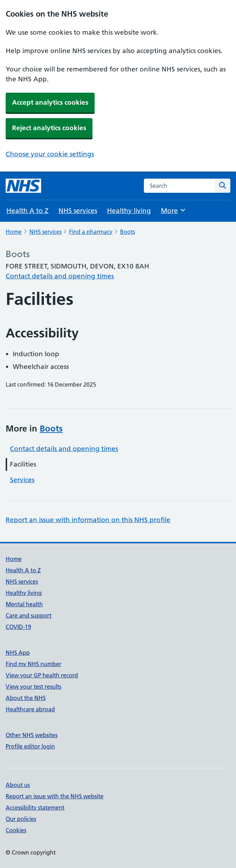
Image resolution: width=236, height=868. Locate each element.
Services (22, 480)
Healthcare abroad (30, 709)
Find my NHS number (33, 664)
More (173, 210)
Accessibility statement (35, 808)
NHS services (78, 211)
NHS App (18, 653)
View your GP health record (42, 675)
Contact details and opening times (60, 276)
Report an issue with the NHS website (55, 796)
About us (18, 785)
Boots (128, 232)
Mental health (24, 604)
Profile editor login (30, 746)
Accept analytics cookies (50, 102)
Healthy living (129, 211)
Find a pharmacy (91, 232)
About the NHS (26, 698)
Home (14, 232)
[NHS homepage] (23, 186)
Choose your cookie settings (50, 154)
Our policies (21, 819)
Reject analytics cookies (49, 128)
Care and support (29, 615)
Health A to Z (27, 211)
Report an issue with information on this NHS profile (88, 520)
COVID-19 (18, 627)
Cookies (16, 830)
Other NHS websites (32, 735)
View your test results (33, 687)
